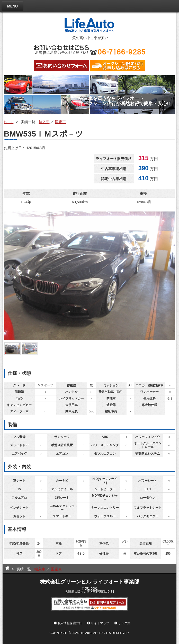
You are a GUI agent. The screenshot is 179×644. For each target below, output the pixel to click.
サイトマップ (100, 623)
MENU (12, 6)
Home (9, 122)
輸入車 (44, 122)
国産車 (60, 122)
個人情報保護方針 (70, 623)
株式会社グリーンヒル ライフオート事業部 (89, 582)
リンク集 (124, 623)
